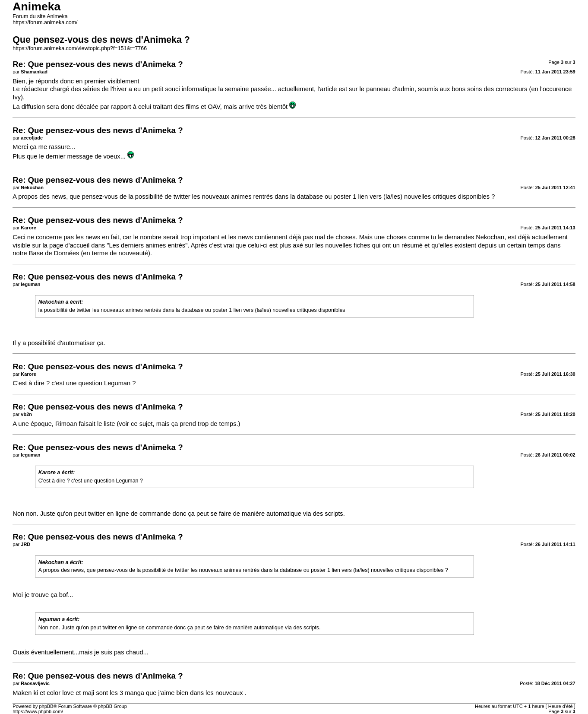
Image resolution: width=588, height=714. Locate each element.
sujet (146, 424)
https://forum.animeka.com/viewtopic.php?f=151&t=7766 (80, 48)
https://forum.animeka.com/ (45, 22)
